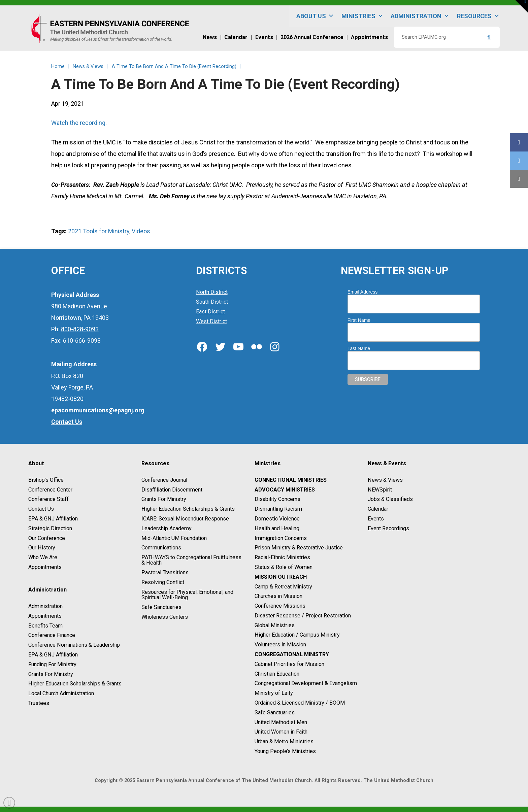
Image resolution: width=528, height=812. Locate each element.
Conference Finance (52, 635)
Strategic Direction (50, 528)
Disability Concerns (277, 499)
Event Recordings (388, 528)
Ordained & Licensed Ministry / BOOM (300, 703)
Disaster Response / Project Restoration (303, 616)
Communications (161, 548)
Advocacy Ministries (285, 490)
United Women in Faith (281, 732)
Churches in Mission (278, 596)
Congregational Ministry (292, 654)
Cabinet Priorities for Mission (289, 664)
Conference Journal (164, 480)
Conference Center (50, 490)
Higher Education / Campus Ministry (297, 635)
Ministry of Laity (274, 693)
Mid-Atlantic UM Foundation (174, 538)
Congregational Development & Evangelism (306, 684)
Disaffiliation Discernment (172, 490)
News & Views (385, 480)
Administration (420, 16)
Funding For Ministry (52, 664)
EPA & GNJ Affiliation (53, 519)
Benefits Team (45, 626)
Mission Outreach (281, 577)
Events (376, 519)
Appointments (45, 567)
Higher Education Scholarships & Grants (75, 684)
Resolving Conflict (163, 582)
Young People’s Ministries (285, 751)
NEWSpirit (380, 490)
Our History (42, 548)
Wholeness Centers (165, 617)
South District (212, 302)
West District (211, 321)
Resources (478, 16)
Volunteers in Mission (280, 645)
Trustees (39, 703)
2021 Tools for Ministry (99, 231)
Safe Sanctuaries (161, 607)
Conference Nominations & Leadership (74, 645)
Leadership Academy (167, 528)
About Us (315, 16)
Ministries (362, 16)
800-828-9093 (80, 329)
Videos (141, 231)
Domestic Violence (277, 519)
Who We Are (43, 557)
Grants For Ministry (51, 674)
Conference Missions (280, 606)
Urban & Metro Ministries (284, 741)
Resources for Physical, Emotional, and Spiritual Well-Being (187, 595)
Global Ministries (275, 625)
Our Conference (47, 538)
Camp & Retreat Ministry (283, 587)
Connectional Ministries (291, 480)
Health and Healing (277, 528)
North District (212, 292)
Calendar (378, 509)
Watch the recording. (79, 123)
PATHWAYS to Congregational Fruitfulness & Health (191, 560)
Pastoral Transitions (165, 572)
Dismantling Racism (278, 509)
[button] (522, 6)
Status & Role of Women (284, 567)
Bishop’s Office (46, 480)
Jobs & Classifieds (390, 499)
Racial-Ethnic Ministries (282, 557)
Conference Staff (48, 499)
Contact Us (41, 509)
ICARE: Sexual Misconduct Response (185, 519)
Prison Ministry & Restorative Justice (299, 548)
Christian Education (277, 674)
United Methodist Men (281, 722)
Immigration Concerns (281, 538)
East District (210, 312)
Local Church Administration (61, 693)
